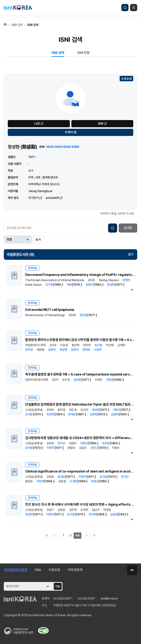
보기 (38, 240)
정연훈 (110, 380)
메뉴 (134, 8)
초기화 (128, 228)
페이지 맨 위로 (132, 570)
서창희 (98, 350)
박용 (69, 285)
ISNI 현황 (84, 53)
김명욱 (115, 414)
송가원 (99, 345)
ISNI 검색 (58, 53)
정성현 (111, 285)
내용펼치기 (132, 289)
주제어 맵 (71, 132)
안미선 (61, 443)
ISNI (101, 124)
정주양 (29, 350)
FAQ (38, 570)
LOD (37, 124)
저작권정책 (75, 570)
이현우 (117, 410)
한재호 (86, 350)
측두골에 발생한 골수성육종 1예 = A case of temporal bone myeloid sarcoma (81, 374)
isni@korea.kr (109, 599)
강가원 (49, 285)
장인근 (94, 448)
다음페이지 (87, 535)
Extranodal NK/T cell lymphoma (50, 310)
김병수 (89, 285)
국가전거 (33, 198)
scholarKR (52, 198)
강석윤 (29, 414)
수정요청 (126, 79)
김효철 (114, 514)
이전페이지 (54, 535)
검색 (125, 8)
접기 (131, 254)
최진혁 (50, 414)
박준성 (84, 443)
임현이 (75, 350)
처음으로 (47, 535)
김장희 (93, 414)
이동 (77, 535)
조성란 (74, 481)
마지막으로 (94, 535)
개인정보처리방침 (16, 570)
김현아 (52, 350)
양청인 (127, 280)
